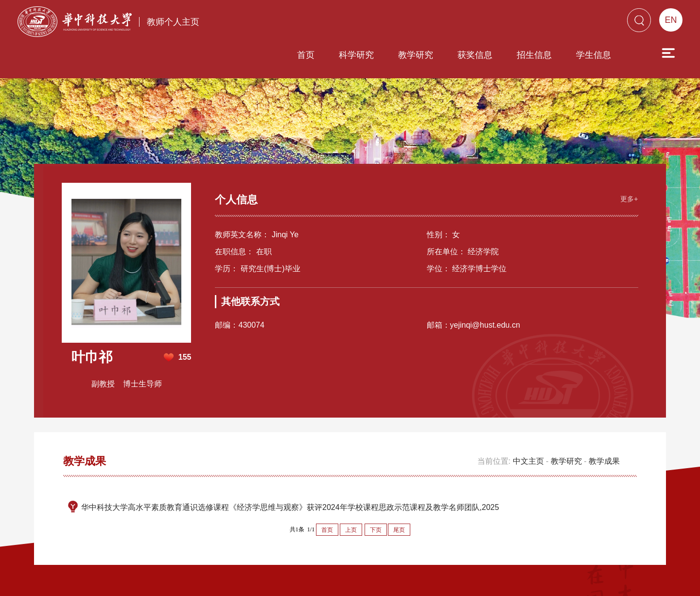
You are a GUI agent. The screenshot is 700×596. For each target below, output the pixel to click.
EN (671, 20)
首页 (250, 23)
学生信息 (538, 23)
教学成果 (604, 424)
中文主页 (528, 424)
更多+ (628, 161)
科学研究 (301, 23)
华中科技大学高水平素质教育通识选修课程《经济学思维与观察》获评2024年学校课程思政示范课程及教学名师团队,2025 (290, 470)
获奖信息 (420, 23)
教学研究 (360, 23)
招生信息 (479, 23)
